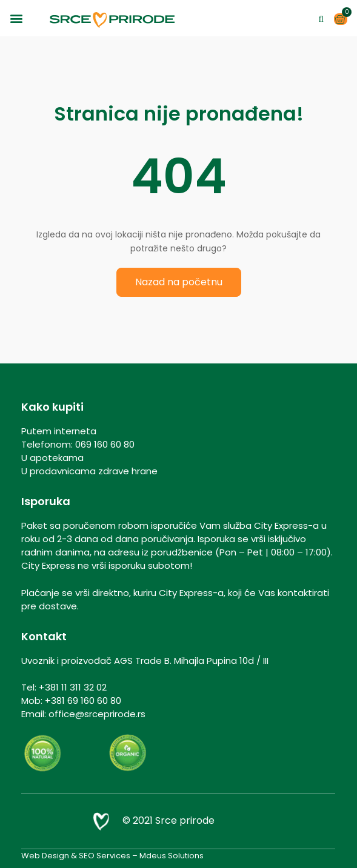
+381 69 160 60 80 (83, 701)
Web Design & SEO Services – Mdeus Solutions (112, 856)
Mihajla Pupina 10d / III (221, 661)
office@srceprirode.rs (97, 714)
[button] (16, 18)
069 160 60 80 (105, 444)
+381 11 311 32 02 (73, 687)
